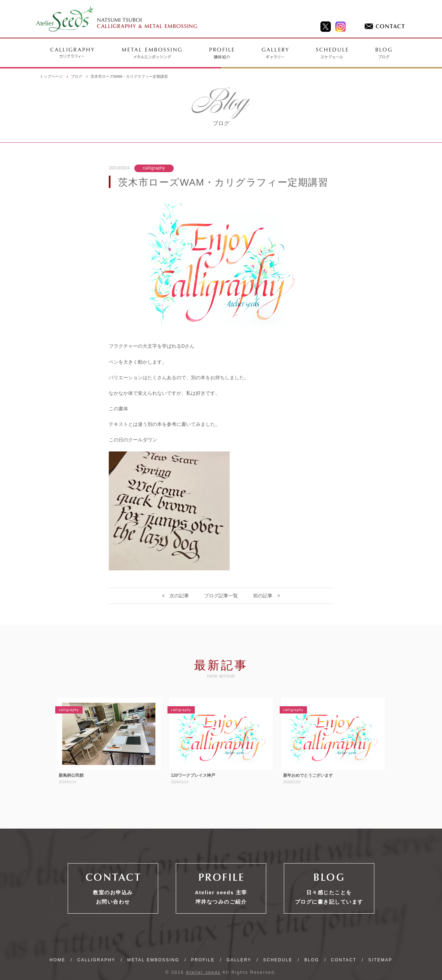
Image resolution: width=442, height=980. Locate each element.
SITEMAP (380, 960)
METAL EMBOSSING (153, 960)
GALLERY (239, 960)
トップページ (51, 76)
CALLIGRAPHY (96, 960)
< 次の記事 (175, 596)
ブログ (76, 76)
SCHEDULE (278, 960)
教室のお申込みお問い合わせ (113, 897)
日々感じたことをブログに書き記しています (329, 897)
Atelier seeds (203, 972)
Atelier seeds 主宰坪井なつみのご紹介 (221, 897)
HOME (58, 960)
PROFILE (203, 960)
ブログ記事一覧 (221, 596)
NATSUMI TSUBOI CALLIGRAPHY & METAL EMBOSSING (117, 19)
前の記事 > (267, 596)
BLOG (312, 960)
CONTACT (344, 960)
